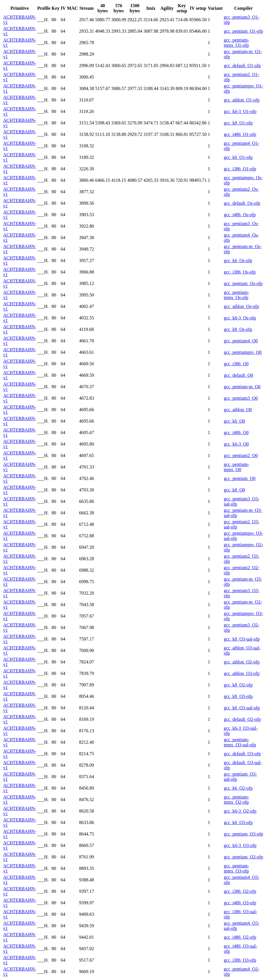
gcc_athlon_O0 (238, 410)
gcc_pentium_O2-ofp (243, 857)
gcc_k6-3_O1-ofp (240, 111)
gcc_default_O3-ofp (242, 754)
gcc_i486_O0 (236, 433)
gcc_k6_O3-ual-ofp (242, 708)
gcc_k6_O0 (234, 421)
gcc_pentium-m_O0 (242, 387)
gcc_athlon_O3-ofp (242, 673)
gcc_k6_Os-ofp (238, 260)
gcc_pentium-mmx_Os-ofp (236, 295)
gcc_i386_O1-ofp (240, 169)
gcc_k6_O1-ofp (238, 157)
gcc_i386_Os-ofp (240, 272)
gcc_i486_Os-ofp (240, 215)
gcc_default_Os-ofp (242, 203)
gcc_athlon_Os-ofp (241, 306)
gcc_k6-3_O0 (236, 444)
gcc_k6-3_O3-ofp (240, 845)
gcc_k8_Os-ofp (238, 329)
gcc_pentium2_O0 (241, 455)
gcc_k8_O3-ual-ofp (242, 639)
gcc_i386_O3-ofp (240, 960)
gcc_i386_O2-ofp (240, 891)
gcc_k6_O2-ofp (238, 788)
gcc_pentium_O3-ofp (243, 834)
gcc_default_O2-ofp (242, 719)
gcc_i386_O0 (236, 364)
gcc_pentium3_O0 (241, 398)
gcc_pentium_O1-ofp (243, 31)
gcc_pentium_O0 (240, 478)
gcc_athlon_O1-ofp (242, 100)
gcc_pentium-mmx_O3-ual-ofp (240, 742)
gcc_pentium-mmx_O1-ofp (236, 43)
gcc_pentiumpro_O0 (243, 352)
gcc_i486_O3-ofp (240, 903)
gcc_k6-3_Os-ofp (240, 318)
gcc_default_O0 (238, 375)
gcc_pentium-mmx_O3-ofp (236, 868)
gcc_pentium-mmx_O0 (236, 467)
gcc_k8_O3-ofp (238, 696)
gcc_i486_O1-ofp (240, 134)
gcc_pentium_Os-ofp (243, 283)
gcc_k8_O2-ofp (238, 685)
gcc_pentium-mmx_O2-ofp (236, 800)
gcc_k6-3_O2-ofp (240, 811)
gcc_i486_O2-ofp (240, 937)
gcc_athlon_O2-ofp (242, 662)
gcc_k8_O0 (234, 490)
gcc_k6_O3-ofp (238, 822)
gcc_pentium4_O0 (241, 341)
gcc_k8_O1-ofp (238, 123)
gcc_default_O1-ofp (242, 66)
